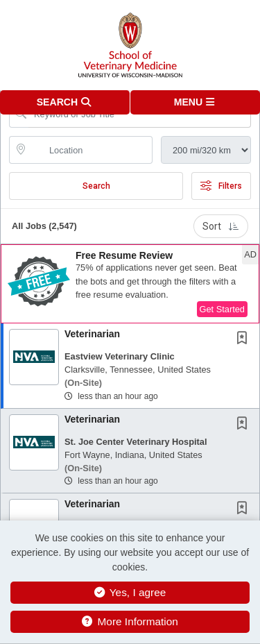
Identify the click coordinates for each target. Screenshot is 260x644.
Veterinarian (92, 334)
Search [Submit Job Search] (96, 186)
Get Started (222, 309)
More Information (130, 621)
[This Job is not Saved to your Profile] (245, 339)
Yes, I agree (130, 592)
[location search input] (90, 150)
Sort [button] (221, 226)
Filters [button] (221, 186)
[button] (196, 102)
